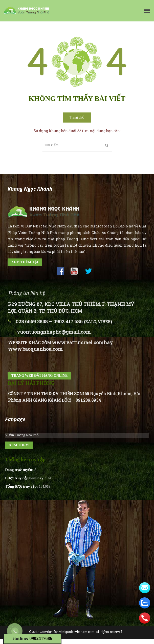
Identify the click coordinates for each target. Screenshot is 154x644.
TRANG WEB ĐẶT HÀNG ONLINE (39, 376)
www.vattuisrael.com (78, 342)
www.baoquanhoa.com (35, 349)
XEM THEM (19, 445)
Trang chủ (77, 117)
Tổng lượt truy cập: (22, 486)
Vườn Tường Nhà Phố (22, 435)
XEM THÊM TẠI (25, 262)
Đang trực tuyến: (20, 470)
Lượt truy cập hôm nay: (25, 478)
